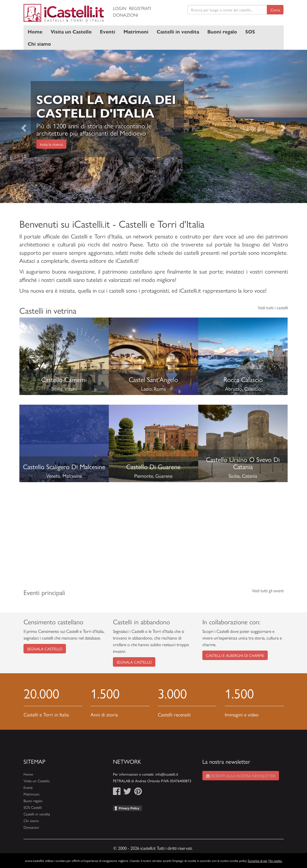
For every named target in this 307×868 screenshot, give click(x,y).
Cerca (275, 10)
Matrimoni (136, 31)
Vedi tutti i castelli (273, 307)
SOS (250, 31)
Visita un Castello (71, 31)
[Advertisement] (154, 531)
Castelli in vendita (178, 31)
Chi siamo (39, 44)
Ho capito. (275, 861)
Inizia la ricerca (51, 144)
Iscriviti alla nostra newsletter (241, 776)
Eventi (108, 31)
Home (35, 31)
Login (120, 8)
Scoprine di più (257, 861)
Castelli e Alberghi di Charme (235, 655)
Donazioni (126, 15)
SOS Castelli (33, 807)
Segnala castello (45, 649)
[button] (23, 127)
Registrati (140, 8)
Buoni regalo (222, 31)
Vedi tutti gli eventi (268, 590)
